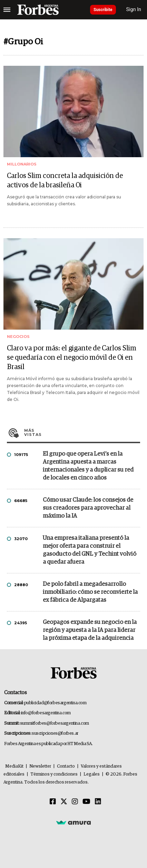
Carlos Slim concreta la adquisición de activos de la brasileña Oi (65, 181)
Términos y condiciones (54, 774)
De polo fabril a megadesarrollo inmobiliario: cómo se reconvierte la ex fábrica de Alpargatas (90, 592)
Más (82, 432)
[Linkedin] (98, 802)
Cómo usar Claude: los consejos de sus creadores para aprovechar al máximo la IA (88, 508)
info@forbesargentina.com (46, 713)
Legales (92, 774)
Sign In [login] (134, 10)
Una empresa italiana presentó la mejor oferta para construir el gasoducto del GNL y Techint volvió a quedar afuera (90, 550)
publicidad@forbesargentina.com (55, 703)
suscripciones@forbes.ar (55, 733)
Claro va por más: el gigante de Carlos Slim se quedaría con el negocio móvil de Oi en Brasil (72, 358)
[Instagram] (75, 802)
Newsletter (40, 766)
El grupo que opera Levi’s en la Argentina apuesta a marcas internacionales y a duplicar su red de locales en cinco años (88, 466)
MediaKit (14, 766)
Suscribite (103, 10)
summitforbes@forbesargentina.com (55, 723)
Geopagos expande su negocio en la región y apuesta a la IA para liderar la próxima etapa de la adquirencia (90, 630)
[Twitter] (64, 802)
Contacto (66, 766)
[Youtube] (86, 802)
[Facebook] (53, 802)
